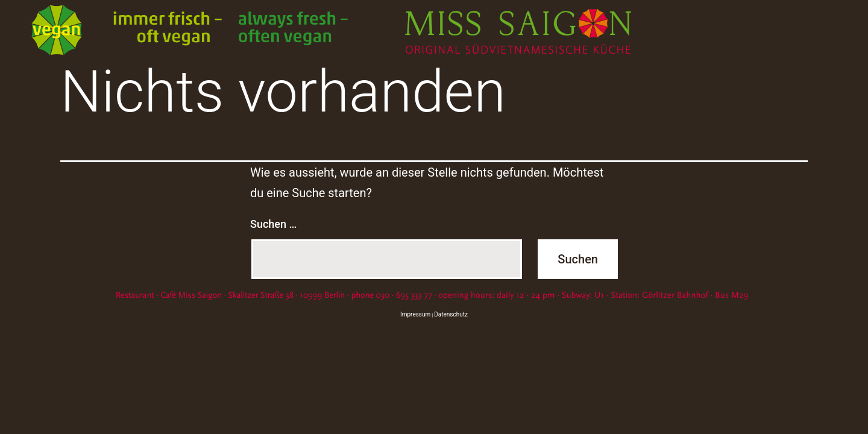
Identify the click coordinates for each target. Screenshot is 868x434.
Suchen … (273, 224)
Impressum (415, 314)
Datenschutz (451, 314)
